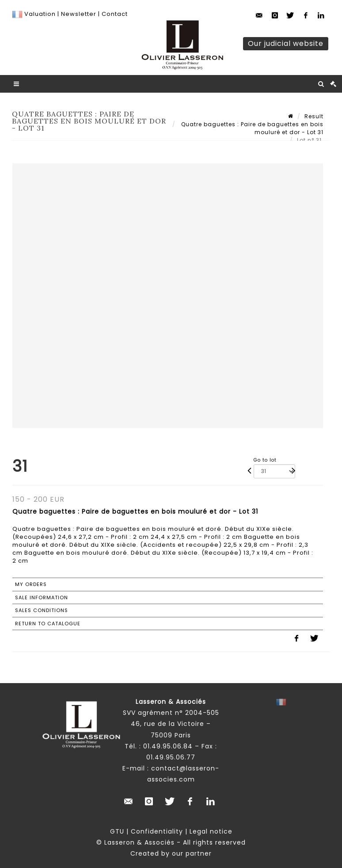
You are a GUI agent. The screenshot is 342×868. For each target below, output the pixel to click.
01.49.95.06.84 (168, 746)
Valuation (40, 14)
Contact (115, 14)
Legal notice (211, 831)
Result (314, 116)
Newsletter (78, 14)
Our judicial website (286, 43)
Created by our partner (171, 853)
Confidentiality (157, 831)
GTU (117, 831)
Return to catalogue (48, 624)
